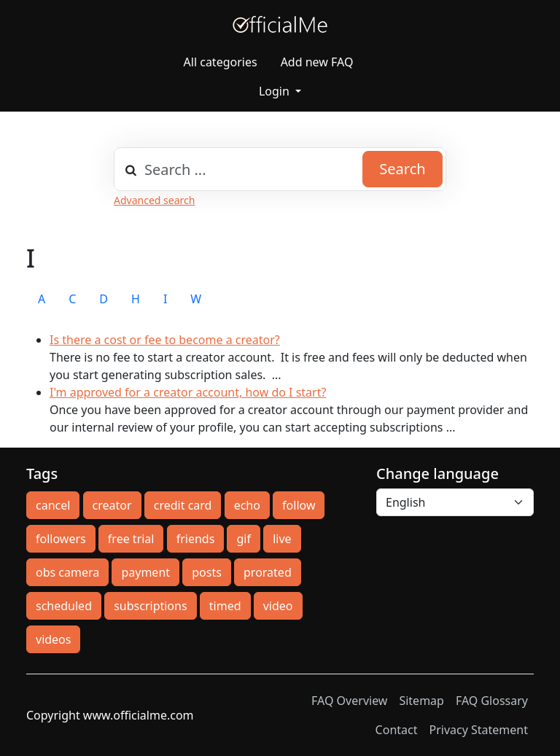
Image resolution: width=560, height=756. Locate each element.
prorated (268, 572)
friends (196, 539)
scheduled (64, 606)
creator (112, 505)
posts (207, 572)
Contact (397, 730)
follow (299, 505)
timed (225, 606)
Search (402, 169)
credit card (183, 505)
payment (145, 572)
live (282, 539)
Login (276, 91)
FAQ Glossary (492, 701)
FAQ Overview (349, 701)
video (278, 606)
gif (243, 539)
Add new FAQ (317, 62)
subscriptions (150, 606)
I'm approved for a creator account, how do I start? (188, 392)
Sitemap (421, 701)
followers (61, 539)
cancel (53, 505)
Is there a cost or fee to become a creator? (165, 340)
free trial (131, 539)
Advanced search (154, 200)
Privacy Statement (478, 730)
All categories (221, 62)
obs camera (67, 572)
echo (247, 505)
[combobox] (280, 169)
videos (53, 639)
